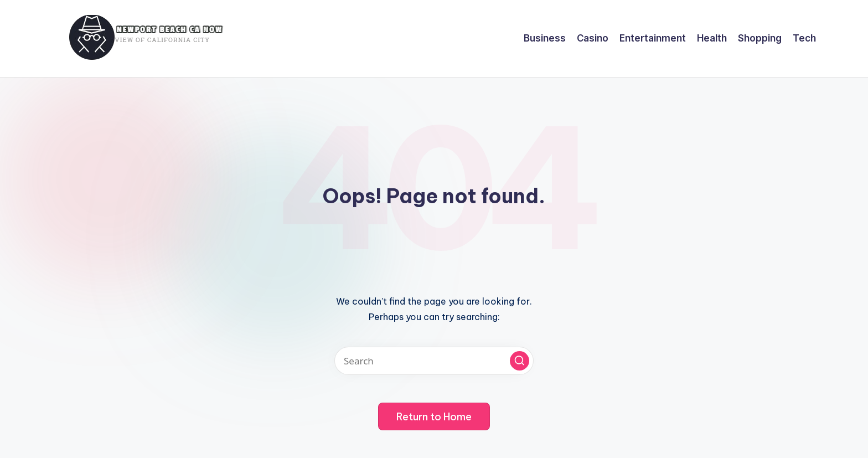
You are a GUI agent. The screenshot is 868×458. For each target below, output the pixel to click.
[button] (520, 361)
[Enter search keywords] (434, 361)
